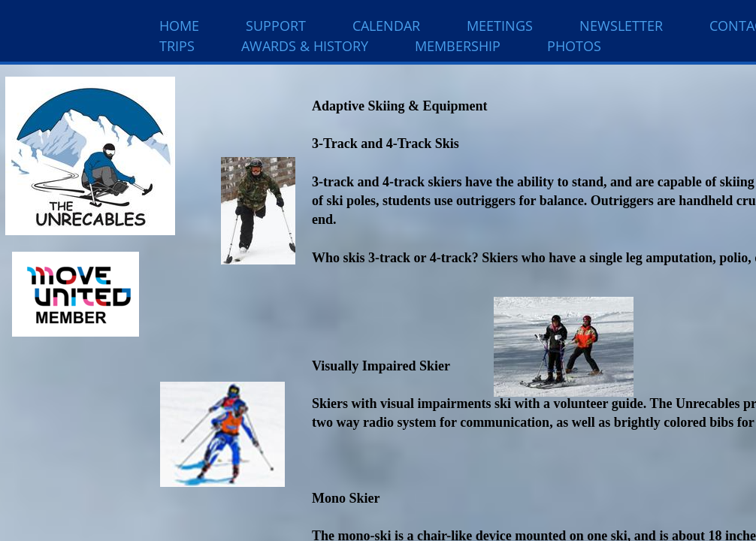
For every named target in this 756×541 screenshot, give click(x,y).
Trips (177, 46)
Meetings (500, 26)
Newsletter (621, 26)
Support (276, 26)
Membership (458, 46)
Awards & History (305, 46)
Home (179, 26)
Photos (574, 46)
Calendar (386, 26)
